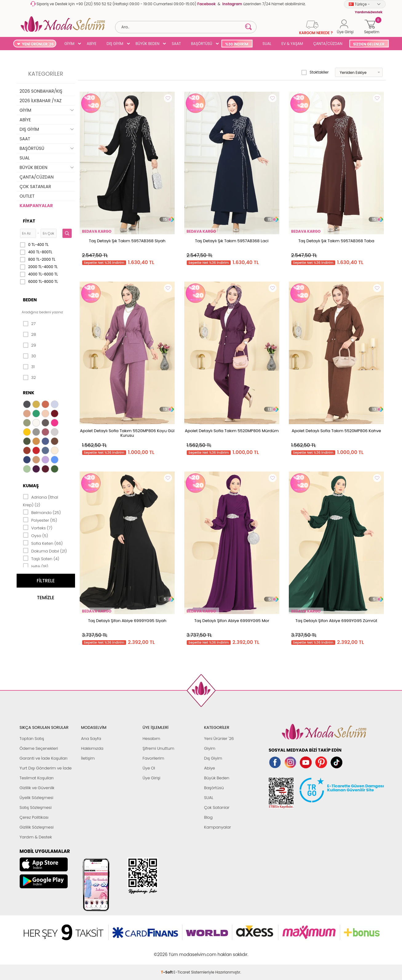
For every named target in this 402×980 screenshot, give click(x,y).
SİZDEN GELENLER (369, 44)
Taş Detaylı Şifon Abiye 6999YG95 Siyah (127, 621)
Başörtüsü (214, 788)
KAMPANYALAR (36, 206)
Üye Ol (149, 768)
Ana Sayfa (91, 739)
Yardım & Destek (36, 837)
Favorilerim (153, 758)
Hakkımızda (92, 748)
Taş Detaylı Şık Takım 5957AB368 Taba (336, 241)
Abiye (210, 768)
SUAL (266, 44)
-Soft (167, 951)
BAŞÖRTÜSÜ (202, 44)
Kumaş (31, 486)
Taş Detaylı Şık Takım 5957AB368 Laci (232, 241)
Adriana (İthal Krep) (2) (41, 501)
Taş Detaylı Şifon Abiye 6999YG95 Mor (232, 621)
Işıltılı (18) (36, 566)
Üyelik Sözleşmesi (37, 798)
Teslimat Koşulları (37, 778)
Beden (30, 300)
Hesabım (151, 739)
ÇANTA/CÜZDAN (328, 44)
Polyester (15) (40, 520)
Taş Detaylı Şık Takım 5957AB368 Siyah (127, 241)
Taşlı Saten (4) (41, 558)
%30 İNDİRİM (237, 44)
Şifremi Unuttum (159, 748)
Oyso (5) (36, 535)
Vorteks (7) (38, 528)
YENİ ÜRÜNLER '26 (38, 44)
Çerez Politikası (34, 817)
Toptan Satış (32, 739)
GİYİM (69, 44)
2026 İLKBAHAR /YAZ (41, 101)
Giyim (210, 748)
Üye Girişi (152, 778)
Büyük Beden (217, 778)
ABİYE (92, 44)
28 (30, 335)
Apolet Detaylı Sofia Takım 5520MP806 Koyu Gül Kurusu (127, 433)
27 (29, 324)
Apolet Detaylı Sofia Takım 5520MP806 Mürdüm (232, 431)
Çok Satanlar (217, 807)
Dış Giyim (213, 758)
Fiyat (29, 221)
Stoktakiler (315, 72)
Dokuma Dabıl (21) (45, 551)
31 (29, 367)
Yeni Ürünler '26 (219, 739)
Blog (209, 817)
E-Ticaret (182, 951)
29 (30, 345)
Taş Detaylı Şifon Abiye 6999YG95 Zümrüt (336, 621)
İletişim (88, 758)
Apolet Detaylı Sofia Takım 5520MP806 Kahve (336, 431)
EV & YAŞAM (292, 44)
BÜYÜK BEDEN (148, 44)
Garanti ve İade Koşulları (44, 758)
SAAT (176, 44)
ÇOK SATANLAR (35, 187)
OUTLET (27, 196)
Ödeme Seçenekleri (39, 748)
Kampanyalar (218, 827)
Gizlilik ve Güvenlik (37, 788)
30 (30, 356)
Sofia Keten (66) (43, 543)
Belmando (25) (42, 512)
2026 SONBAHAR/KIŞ (41, 91)
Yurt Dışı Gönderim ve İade (46, 768)
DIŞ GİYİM (115, 44)
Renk (29, 393)
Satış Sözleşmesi (36, 807)
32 (30, 378)
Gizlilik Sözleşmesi (37, 827)
